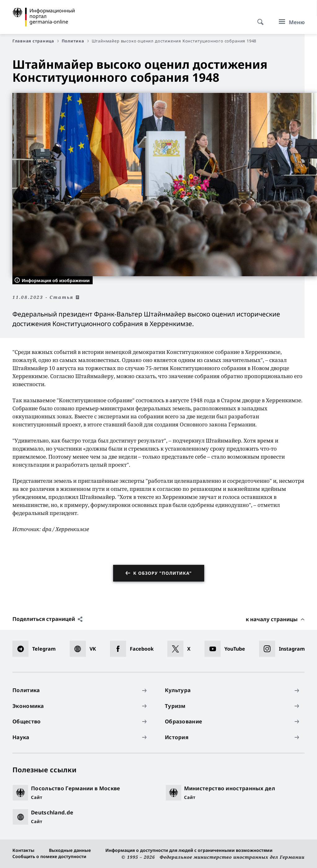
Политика (75, 41)
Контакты (23, 850)
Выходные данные (70, 850)
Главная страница (36, 41)
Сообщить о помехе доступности (49, 856)
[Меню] (290, 22)
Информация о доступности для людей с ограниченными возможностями (189, 850)
